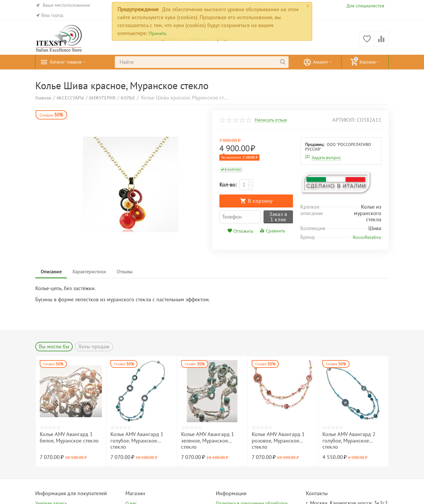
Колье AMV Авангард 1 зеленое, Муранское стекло (208, 441)
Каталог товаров (69, 62)
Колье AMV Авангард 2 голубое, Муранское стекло (349, 441)
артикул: (344, 120)
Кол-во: (228, 185)
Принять (157, 33)
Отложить (240, 231)
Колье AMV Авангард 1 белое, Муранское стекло (69, 438)
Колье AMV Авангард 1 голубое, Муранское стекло (137, 441)
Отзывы (127, 272)
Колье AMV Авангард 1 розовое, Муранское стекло (278, 441)
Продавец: (315, 144)
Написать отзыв (271, 120)
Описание (52, 272)
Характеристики (90, 272)
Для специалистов (365, 6)
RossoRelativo (367, 237)
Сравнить (272, 231)
